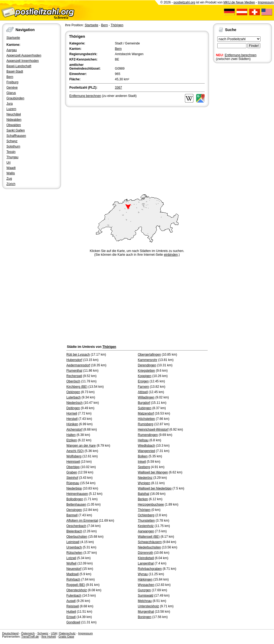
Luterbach (73, 397)
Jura (9, 104)
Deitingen (73, 408)
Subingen (145, 408)
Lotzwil (71, 558)
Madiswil (73, 574)
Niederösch (75, 403)
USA (54, 633)
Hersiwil (72, 419)
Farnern (143, 387)
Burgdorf (144, 403)
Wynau (143, 574)
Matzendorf (146, 413)
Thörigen (117, 25)
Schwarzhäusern (150, 542)
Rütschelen (74, 553)
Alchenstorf (74, 430)
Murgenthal (146, 612)
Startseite (13, 38)
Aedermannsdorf (78, 365)
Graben (72, 472)
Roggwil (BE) (76, 585)
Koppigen (145, 376)
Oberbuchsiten (77, 537)
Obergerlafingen (149, 355)
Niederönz (145, 478)
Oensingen (74, 510)
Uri (8, 163)
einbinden (171, 255)
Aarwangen (146, 531)
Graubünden (15, 98)
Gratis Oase (66, 637)
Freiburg (12, 82)
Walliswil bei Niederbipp (155, 488)
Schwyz (12, 141)
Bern (10, 77)
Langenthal (146, 563)
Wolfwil (71, 563)
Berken (143, 499)
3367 (118, 88)
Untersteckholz (148, 606)
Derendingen (147, 365)
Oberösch (73, 381)
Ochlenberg (146, 515)
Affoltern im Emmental (82, 521)
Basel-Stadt (15, 71)
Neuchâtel (14, 114)
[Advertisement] (137, 148)
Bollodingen (75, 499)
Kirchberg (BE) (77, 387)
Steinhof (72, 478)
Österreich (28, 633)
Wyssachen (146, 585)
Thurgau (12, 157)
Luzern (11, 109)
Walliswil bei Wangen (153, 472)
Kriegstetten (146, 371)
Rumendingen (148, 435)
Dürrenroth (145, 553)
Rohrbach (73, 579)
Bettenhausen (76, 504)
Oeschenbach (76, 526)
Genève (12, 88)
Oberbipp (73, 467)
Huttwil (71, 612)
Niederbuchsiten (149, 547)
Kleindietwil (146, 558)
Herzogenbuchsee (151, 504)
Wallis (11, 173)
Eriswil (71, 617)
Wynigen (144, 483)
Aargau (12, 50)
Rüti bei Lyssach (78, 355)
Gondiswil (73, 622)
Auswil (71, 601)
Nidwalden (14, 120)
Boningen (145, 617)
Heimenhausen (77, 494)
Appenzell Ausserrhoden (24, 55)
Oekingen (73, 392)
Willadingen (146, 397)
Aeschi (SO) (75, 451)
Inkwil (142, 462)
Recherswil (74, 376)
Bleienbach (74, 531)
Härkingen (145, 579)
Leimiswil (73, 542)
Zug (9, 179)
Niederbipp (74, 488)
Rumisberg (146, 424)
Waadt (11, 168)
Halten (71, 435)
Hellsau (143, 440)
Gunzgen (144, 590)
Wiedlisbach (146, 446)
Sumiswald (146, 596)
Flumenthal (74, 371)
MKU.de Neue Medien (239, 2)
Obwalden (14, 125)
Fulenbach (74, 596)
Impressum (266, 2)
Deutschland (10, 633)
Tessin (11, 152)
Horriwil (72, 413)
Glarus (11, 93)
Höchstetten (146, 419)
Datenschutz (67, 633)
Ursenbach (74, 547)
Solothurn (13, 146)
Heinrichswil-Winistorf (153, 430)
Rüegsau (73, 483)
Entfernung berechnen (241, 55)
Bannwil (72, 515)
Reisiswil (73, 606)
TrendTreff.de (30, 637)
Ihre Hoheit (49, 637)
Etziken (72, 440)
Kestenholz (146, 526)
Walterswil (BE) (149, 537)
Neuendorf (74, 569)
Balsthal (144, 494)
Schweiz (43, 633)
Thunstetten (146, 521)
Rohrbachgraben (150, 569)
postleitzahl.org (184, 2)
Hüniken (72, 424)
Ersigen (143, 381)
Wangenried (146, 451)
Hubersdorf (74, 360)
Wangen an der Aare (81, 446)
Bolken (143, 456)
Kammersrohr (148, 360)
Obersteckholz (77, 590)
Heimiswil (73, 462)
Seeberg (144, 467)
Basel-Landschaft (19, 66)
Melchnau (145, 601)
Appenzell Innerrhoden (23, 61)
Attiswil (143, 392)
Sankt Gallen (16, 130)
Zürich (11, 184)
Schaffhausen (16, 136)
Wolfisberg (74, 456)
